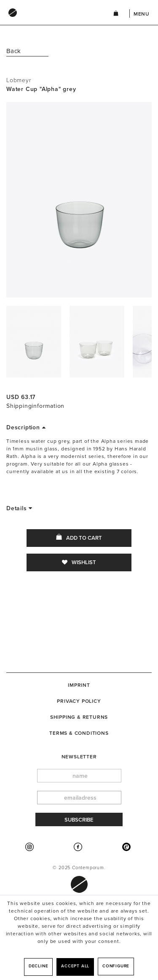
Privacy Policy (79, 701)
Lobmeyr (19, 80)
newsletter (79, 757)
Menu (142, 14)
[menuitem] (51, 21)
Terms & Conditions (79, 733)
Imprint (79, 685)
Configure (116, 966)
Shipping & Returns (79, 717)
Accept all (75, 966)
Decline (39, 966)
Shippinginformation (35, 406)
